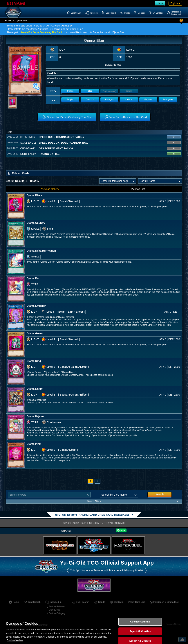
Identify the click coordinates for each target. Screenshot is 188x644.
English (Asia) (109, 91)
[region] (94, 631)
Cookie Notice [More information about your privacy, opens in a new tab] (15, 640)
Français (109, 99)
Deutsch (90, 99)
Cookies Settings (140, 622)
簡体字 (129, 91)
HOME (8, 20)
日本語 (70, 91)
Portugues (168, 99)
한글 (90, 91)
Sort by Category (57, 613)
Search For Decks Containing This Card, (41, 32)
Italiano (129, 99)
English (70, 99)
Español (148, 99)
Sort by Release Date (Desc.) (57, 608)
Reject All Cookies (140, 631)
